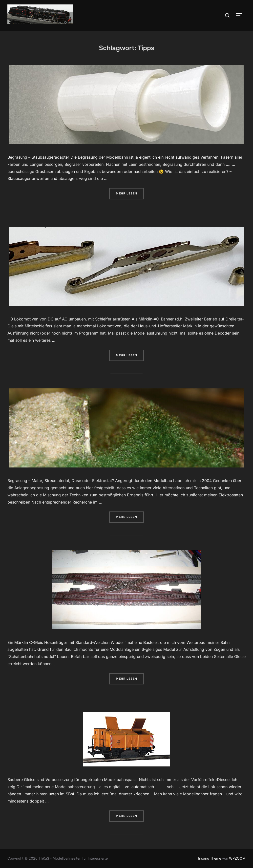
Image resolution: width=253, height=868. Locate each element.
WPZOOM (237, 858)
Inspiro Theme (210, 858)
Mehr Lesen (130, 193)
